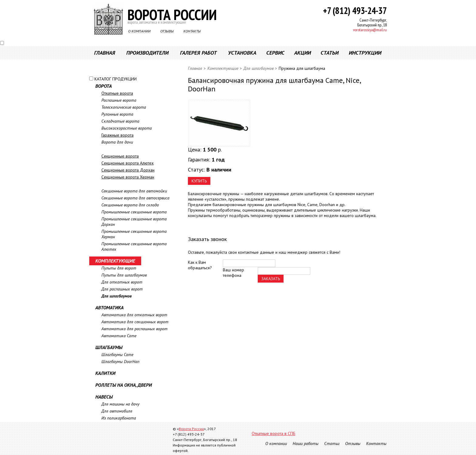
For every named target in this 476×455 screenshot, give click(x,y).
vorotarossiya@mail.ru (370, 30)
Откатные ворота (117, 93)
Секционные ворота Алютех (127, 163)
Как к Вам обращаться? (200, 265)
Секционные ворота (120, 156)
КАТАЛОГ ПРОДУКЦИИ (116, 79)
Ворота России (191, 429)
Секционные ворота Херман (128, 177)
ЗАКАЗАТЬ (271, 279)
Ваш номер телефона (233, 273)
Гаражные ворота (117, 135)
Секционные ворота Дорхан (128, 170)
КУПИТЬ (199, 181)
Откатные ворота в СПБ (274, 433)
